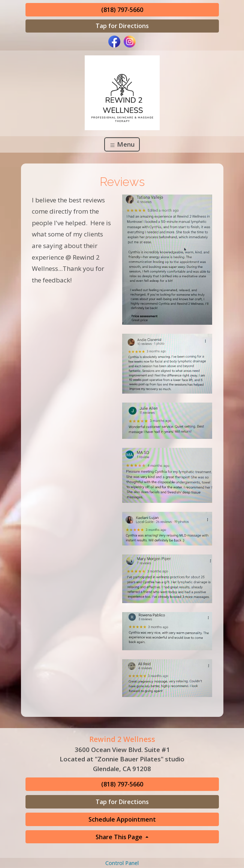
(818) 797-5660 (122, 10)
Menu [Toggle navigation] (122, 144)
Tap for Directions (122, 26)
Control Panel (122, 863)
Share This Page (120, 837)
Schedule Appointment (122, 819)
